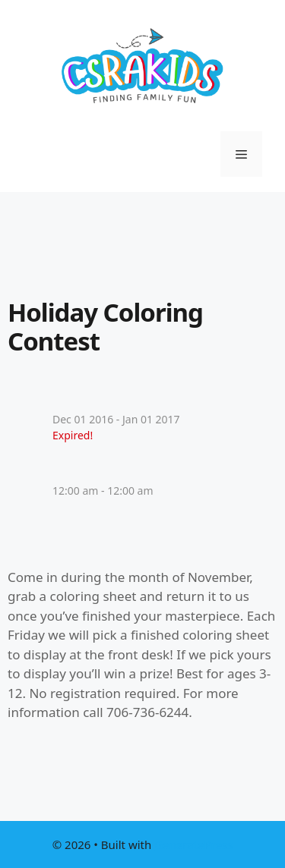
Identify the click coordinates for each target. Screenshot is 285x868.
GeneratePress (193, 844)
